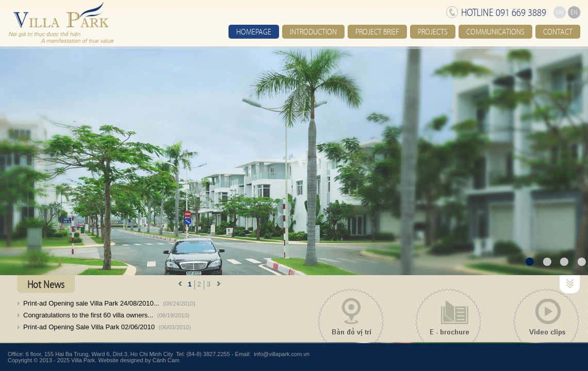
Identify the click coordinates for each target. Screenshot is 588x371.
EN (574, 12)
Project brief (377, 32)
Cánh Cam (166, 360)
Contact (558, 32)
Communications (495, 32)
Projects (433, 32)
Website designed (120, 360)
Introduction (313, 32)
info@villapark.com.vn (282, 354)
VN (560, 12)
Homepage (254, 32)
